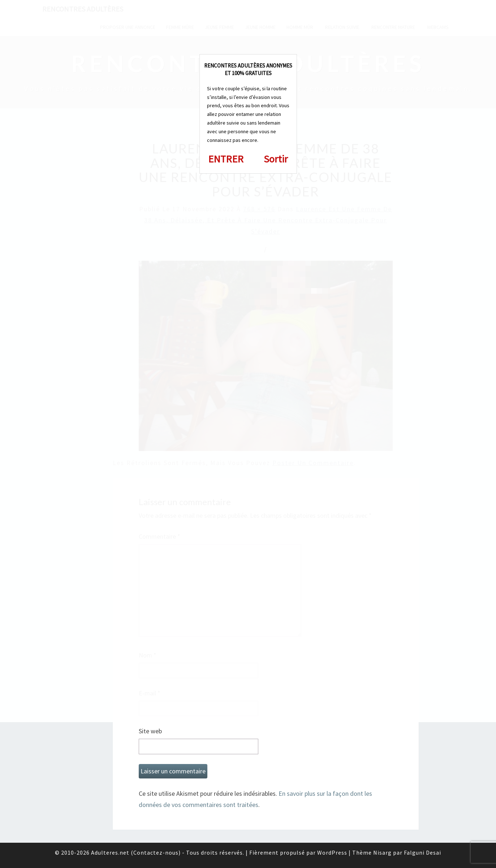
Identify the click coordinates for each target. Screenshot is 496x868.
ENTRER (226, 159)
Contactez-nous (156, 852)
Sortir (276, 159)
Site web (150, 731)
